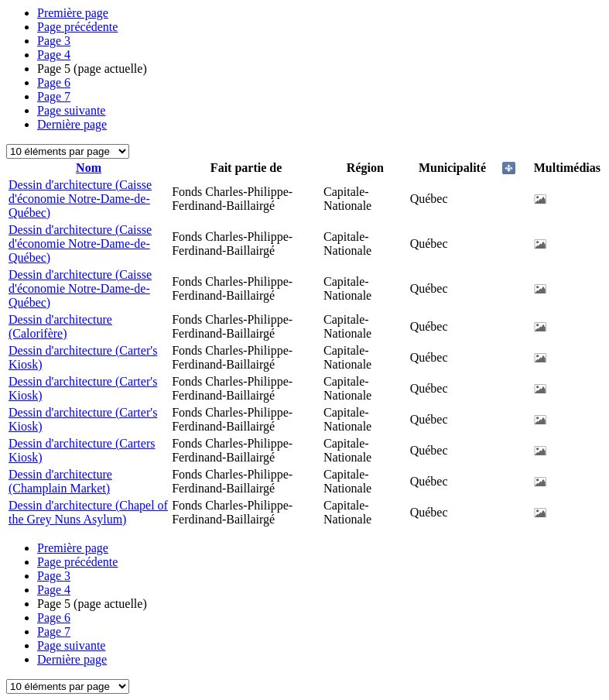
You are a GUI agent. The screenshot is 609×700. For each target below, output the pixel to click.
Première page (73, 13)
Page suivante (71, 110)
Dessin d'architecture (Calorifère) (60, 326)
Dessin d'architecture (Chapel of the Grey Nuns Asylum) (88, 512)
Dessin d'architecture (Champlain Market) (60, 481)
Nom (89, 168)
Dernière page (72, 124)
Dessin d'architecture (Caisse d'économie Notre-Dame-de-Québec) (80, 199)
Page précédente (77, 27)
